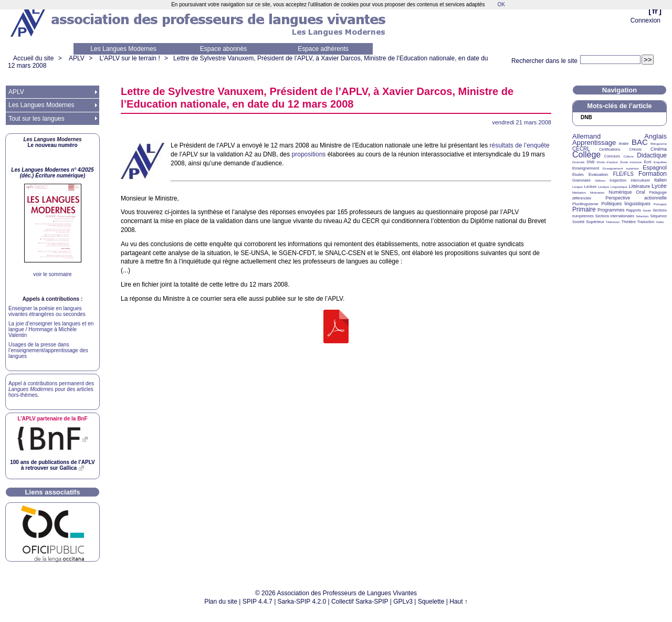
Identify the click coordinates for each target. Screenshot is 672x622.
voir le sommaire (52, 274)
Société (578, 222)
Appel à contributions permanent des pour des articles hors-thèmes (51, 389)
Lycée (659, 186)
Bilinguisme (659, 144)
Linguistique (619, 187)
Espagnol (655, 167)
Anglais (655, 136)
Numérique (620, 192)
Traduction (646, 222)
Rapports (634, 210)
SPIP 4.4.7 (258, 602)
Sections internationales (615, 216)
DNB (591, 162)
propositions (309, 154)
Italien (660, 180)
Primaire (584, 209)
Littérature (640, 186)
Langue (577, 187)
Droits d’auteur (607, 162)
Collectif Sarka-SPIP (360, 602)
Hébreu (600, 181)
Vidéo (660, 222)
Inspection (618, 180)
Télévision (613, 222)
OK (501, 4)
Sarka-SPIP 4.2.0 (302, 602)
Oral (641, 192)
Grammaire (581, 180)
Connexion (645, 20)
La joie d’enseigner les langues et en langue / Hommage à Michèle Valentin (51, 329)
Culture (628, 156)
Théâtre (628, 222)
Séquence (658, 216)
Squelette (431, 602)
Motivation (597, 193)
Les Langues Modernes (123, 49)
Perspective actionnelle (636, 198)
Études (578, 175)
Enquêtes (660, 162)
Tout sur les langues (36, 119)
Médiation (579, 193)
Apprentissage (594, 143)
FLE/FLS (623, 174)
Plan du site (221, 602)
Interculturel (640, 180)
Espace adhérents (323, 49)
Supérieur (595, 222)
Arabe (624, 144)
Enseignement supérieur (621, 168)
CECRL (581, 149)
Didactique (652, 155)
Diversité (578, 162)
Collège (586, 155)
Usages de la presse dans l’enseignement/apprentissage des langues (48, 350)
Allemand (586, 136)
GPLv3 (403, 602)
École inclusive (631, 162)
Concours (612, 156)
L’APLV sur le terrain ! (130, 58)
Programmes (611, 210)
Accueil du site (33, 58)
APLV (77, 58)
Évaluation (598, 175)
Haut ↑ (459, 602)
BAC (640, 142)
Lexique (603, 187)
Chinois (636, 149)
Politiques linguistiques (626, 204)
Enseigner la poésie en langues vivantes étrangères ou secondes (47, 311)
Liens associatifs (53, 492)
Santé (647, 210)
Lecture (590, 187)
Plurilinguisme (585, 204)
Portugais (660, 204)
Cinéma (659, 149)
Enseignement (586, 168)
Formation (653, 174)
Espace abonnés (223, 49)
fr (655, 11)
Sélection (642, 216)
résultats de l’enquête (520, 145)
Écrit (647, 162)
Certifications (610, 149)
